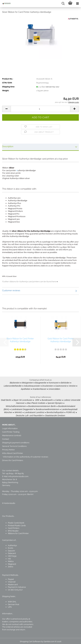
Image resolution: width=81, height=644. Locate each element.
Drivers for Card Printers (13, 459)
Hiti (9, 557)
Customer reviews (11, 291)
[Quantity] (41, 109)
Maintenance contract (12, 434)
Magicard (12, 563)
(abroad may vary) (52, 87)
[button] (6, 109)
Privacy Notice (8, 448)
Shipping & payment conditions (16, 441)
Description (8, 146)
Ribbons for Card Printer (18, 532)
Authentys (12, 544)
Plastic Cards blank (16, 522)
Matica (11, 560)
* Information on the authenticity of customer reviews (25, 456)
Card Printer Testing (11, 431)
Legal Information (10, 427)
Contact (6, 438)
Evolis (10, 547)
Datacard (12, 552)
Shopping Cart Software (30, 640)
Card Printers (14, 527)
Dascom (11, 549)
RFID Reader (13, 530)
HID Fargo (12, 555)
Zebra (10, 565)
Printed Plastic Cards (17, 524)
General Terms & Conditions (14, 445)
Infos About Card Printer (13, 452)
